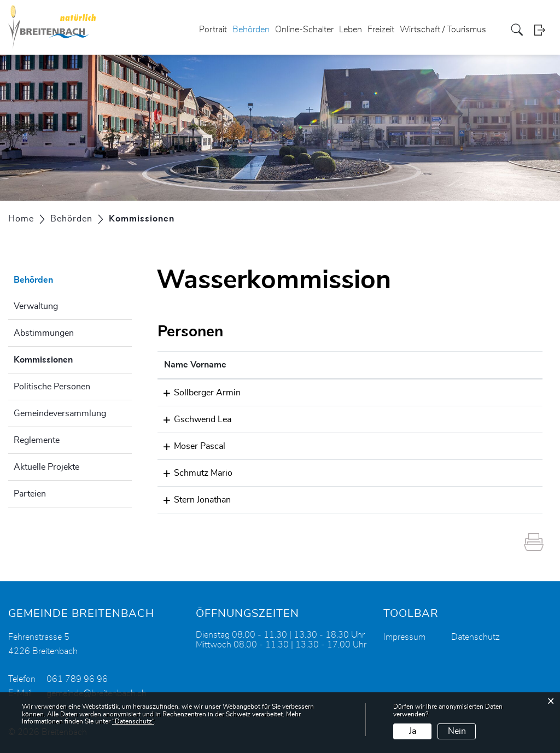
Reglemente (37, 440)
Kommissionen (71, 358)
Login (543, 30)
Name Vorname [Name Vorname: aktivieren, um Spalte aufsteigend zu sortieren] (195, 365)
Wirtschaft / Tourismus (443, 30)
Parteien (30, 494)
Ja (413, 731)
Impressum (404, 637)
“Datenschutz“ (133, 721)
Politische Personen (52, 387)
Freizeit (381, 30)
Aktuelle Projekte (46, 467)
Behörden (251, 30)
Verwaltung (36, 306)
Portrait (213, 30)
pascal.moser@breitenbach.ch (415, 446)
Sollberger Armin (197, 393)
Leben (351, 30)
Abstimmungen (44, 333)
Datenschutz (476, 637)
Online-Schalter (304, 30)
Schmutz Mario (193, 473)
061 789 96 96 (77, 679)
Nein (457, 731)
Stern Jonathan (192, 500)
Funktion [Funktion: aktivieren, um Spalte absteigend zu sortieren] (300, 365)
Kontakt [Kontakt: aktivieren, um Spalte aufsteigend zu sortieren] (373, 365)
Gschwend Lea (193, 419)
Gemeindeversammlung (60, 413)
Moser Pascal (190, 446)
